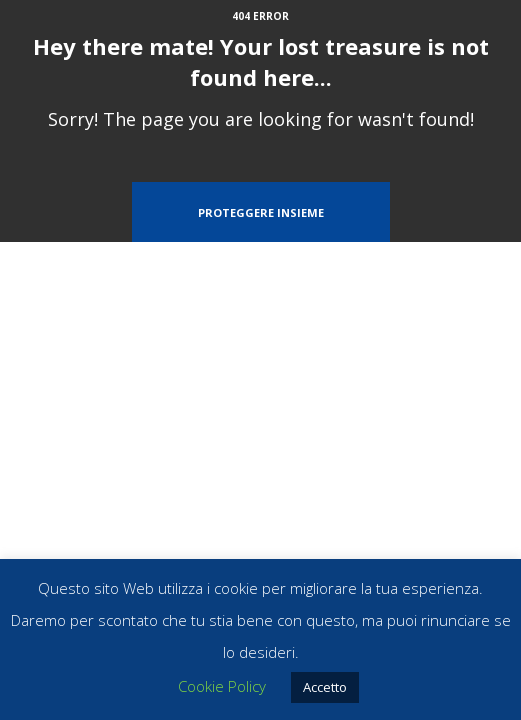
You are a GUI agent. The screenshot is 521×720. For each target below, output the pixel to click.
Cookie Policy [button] (222, 686)
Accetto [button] (325, 687)
